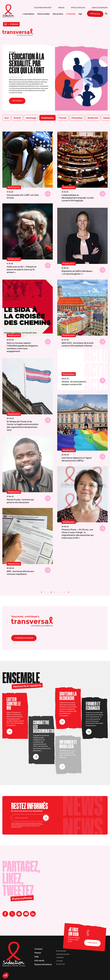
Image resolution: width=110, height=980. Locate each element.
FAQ (37, 957)
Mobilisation (14, 187)
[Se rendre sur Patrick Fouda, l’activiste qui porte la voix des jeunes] (48, 498)
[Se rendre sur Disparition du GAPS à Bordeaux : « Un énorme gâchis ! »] (102, 270)
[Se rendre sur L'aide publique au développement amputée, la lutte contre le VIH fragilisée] (102, 194)
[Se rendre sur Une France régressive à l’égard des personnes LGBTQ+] (102, 457)
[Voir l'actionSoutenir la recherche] (62, 722)
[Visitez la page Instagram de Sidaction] (19, 914)
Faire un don (95, 14)
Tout (7, 118)
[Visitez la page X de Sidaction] (12, 914)
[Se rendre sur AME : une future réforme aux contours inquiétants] (48, 570)
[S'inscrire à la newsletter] (46, 818)
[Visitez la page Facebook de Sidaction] (5, 914)
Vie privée (60, 958)
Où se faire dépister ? (43, 8)
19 (64, 592)
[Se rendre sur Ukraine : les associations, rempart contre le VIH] (102, 381)
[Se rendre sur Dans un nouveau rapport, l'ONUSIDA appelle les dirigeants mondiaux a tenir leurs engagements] (48, 342)
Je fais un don (73, 932)
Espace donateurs (100, 8)
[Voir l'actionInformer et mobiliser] (62, 767)
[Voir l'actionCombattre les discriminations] (36, 757)
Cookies (59, 961)
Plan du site (60, 964)
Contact (38, 949)
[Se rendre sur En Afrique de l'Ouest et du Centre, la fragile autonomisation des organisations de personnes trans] (48, 420)
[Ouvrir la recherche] (106, 14)
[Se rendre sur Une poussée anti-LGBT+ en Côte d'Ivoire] (48, 194)
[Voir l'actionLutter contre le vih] (9, 732)
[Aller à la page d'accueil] (8, 11)
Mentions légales (63, 954)
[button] (6, 976)
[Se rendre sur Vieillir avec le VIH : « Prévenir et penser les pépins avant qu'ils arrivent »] (48, 265)
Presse (61, 8)
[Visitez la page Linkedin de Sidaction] (33, 914)
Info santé (39, 960)
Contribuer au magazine (24, 638)
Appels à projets (78, 8)
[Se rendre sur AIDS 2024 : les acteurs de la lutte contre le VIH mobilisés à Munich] (102, 342)
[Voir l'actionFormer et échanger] (89, 732)
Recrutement (61, 951)
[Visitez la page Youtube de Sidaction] (26, 914)
